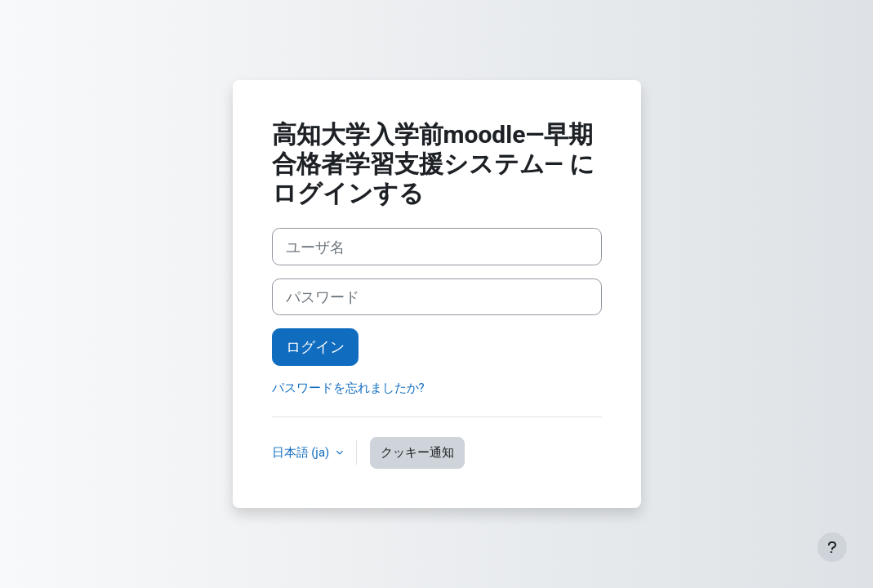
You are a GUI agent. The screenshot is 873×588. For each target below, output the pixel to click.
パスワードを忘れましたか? (348, 388)
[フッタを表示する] (832, 547)
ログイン (315, 347)
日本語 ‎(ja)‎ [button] (302, 452)
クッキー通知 (417, 452)
